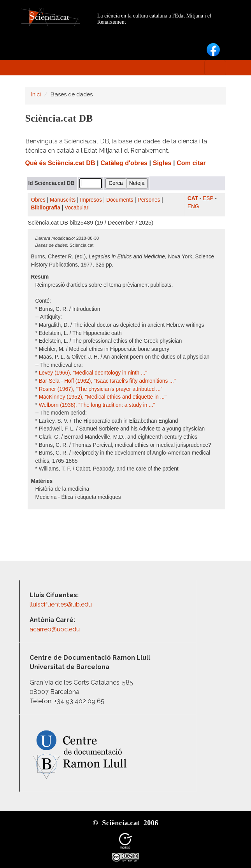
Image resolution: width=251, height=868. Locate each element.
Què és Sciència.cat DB (60, 163)
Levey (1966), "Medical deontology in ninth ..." (93, 373)
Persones (149, 200)
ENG (193, 207)
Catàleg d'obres (124, 163)
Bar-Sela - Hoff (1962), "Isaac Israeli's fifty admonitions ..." (107, 381)
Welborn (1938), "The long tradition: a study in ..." (97, 405)
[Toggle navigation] (215, 68)
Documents (120, 200)
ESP (208, 198)
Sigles (162, 163)
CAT (193, 198)
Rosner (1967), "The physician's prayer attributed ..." (101, 389)
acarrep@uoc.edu (55, 629)
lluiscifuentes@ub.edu (61, 604)
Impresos (91, 200)
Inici (36, 94)
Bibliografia (46, 208)
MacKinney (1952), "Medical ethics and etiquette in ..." (103, 397)
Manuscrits (63, 200)
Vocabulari (77, 208)
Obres (38, 200)
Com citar (191, 163)
